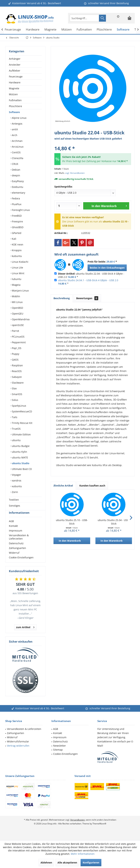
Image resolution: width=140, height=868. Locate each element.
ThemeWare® (99, 830)
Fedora (16, 198)
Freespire (17, 221)
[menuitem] (130, 18)
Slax (14, 388)
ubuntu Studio (20, 463)
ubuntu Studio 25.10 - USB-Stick (72, 522)
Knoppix (16, 250)
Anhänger (15, 59)
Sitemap (58, 756)
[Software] (123, 30)
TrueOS (16, 429)
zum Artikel (25, 633)
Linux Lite (17, 267)
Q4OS (15, 360)
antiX (15, 129)
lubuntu (16, 279)
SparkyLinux (19, 406)
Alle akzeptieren (67, 863)
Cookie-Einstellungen (21, 564)
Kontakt (13, 532)
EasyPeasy (17, 181)
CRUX (15, 164)
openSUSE (17, 325)
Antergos (17, 124)
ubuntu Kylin (19, 452)
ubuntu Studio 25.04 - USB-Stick (114, 522)
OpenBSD (17, 308)
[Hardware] (33, 30)
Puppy (15, 354)
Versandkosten (78, 826)
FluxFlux (16, 204)
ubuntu (16, 440)
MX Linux (17, 302)
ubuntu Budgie (20, 446)
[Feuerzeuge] (13, 30)
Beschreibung (62, 298)
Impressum (16, 537)
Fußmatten (15, 100)
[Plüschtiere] (104, 30)
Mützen (13, 94)
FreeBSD (16, 216)
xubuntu (17, 486)
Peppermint (18, 342)
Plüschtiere (15, 106)
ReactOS (16, 371)
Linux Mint (18, 273)
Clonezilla (17, 158)
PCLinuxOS (18, 337)
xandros (16, 480)
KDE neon (17, 244)
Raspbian (17, 365)
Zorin (15, 492)
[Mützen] (67, 30)
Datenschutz (16, 550)
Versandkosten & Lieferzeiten (19, 543)
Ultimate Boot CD (21, 469)
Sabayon (17, 377)
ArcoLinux (17, 147)
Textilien (14, 500)
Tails (14, 417)
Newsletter (60, 752)
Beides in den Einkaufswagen (107, 268)
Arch (14, 135)
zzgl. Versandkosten (75, 173)
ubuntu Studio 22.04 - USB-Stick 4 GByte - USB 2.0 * (91, 275)
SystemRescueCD (22, 411)
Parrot (15, 331)
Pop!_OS (16, 348)
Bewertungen (87, 298)
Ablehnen (46, 863)
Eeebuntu (17, 187)
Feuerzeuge (16, 76)
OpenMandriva (20, 319)
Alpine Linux (19, 118)
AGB (11, 527)
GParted (16, 233)
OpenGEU (17, 314)
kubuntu (17, 256)
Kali (14, 239)
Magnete (14, 88)
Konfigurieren (91, 863)
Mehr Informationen (83, 854)
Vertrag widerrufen (18, 752)
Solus (15, 400)
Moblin (16, 296)
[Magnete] (50, 30)
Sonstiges (15, 506)
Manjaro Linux (20, 291)
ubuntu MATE (20, 457)
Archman (17, 141)
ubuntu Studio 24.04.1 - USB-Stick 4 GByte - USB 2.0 (88, 280)
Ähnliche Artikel (63, 486)
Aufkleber (15, 71)
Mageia (16, 285)
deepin (16, 175)
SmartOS (17, 394)
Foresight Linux (20, 210)
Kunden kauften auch (92, 486)
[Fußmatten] (84, 30)
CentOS (16, 152)
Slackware (17, 383)
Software (14, 112)
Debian (16, 170)
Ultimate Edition (21, 434)
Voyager (16, 475)
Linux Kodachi (20, 262)
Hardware (15, 82)
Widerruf (14, 559)
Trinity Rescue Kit (22, 423)
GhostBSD (17, 227)
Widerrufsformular (18, 748)
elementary (18, 193)
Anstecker (15, 65)
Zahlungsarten (17, 554)
